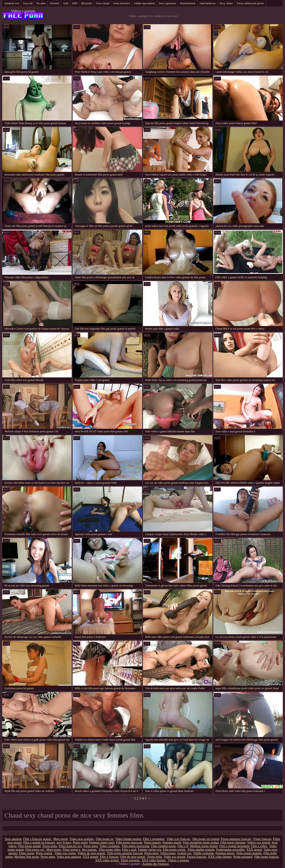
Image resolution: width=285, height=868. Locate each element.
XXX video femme (220, 857)
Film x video (259, 846)
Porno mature (153, 843)
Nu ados (41, 3)
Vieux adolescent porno (250, 3)
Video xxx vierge (65, 853)
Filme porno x (71, 850)
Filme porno (27, 853)
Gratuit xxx (184, 853)
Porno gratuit (44, 853)
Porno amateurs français (236, 839)
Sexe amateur (13, 839)
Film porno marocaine (136, 846)
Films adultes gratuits (201, 850)
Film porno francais (266, 857)
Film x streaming (154, 839)
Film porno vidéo (110, 850)
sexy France (64, 843)
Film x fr (183, 846)
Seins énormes (121, 3)
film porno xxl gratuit (206, 839)
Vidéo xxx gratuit (175, 857)
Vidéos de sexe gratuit (92, 853)
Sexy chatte (226, 3)
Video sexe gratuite (82, 839)
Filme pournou (130, 860)
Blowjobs (87, 3)
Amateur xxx (12, 3)
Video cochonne (110, 846)
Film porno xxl (35, 850)
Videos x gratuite (23, 11)
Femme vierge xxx (150, 850)
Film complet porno (164, 846)
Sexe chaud (103, 3)
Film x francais (109, 857)
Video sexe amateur (69, 857)
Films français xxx (70, 846)
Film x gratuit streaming (234, 846)
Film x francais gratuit (37, 839)
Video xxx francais (179, 839)
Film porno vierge (174, 850)
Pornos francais (197, 857)
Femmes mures (172, 843)
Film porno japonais (233, 843)
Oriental (54, 3)
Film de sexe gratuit (133, 857)
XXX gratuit (254, 850)
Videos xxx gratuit (259, 843)
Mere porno (61, 839)
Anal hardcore (208, 3)
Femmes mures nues (102, 843)
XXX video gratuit (107, 860)
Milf (75, 3)
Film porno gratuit (30, 846)
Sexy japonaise (167, 3)
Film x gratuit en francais (39, 843)
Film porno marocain (129, 843)
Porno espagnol (243, 857)
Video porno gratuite (249, 853)
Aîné (66, 3)
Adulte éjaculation (144, 3)
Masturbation (188, 3)
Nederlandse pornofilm (230, 850)
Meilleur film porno (27, 857)
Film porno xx (105, 839)
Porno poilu (80, 843)
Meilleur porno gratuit (204, 846)
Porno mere (91, 846)
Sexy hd (28, 3)
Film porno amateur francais (125, 853)
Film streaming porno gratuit (201, 843)
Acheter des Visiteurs (156, 864)
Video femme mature (128, 839)
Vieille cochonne (204, 853)
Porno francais (262, 839)
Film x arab (129, 850)
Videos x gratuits (178, 860)
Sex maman (90, 850)
